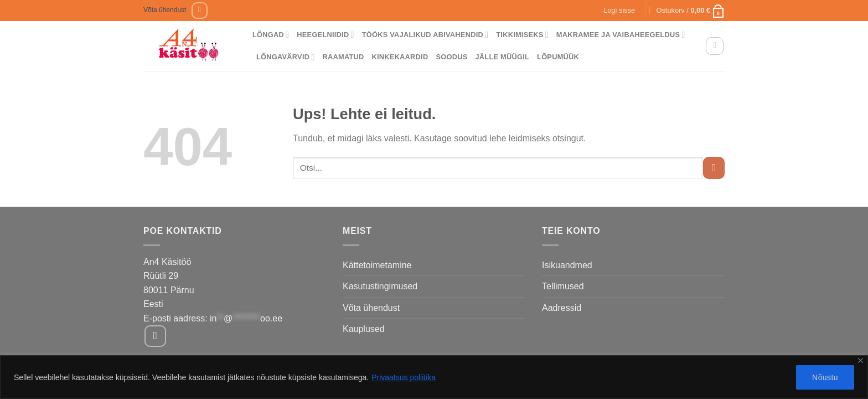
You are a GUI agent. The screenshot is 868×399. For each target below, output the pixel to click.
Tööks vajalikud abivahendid (425, 35)
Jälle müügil (502, 57)
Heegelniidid (325, 35)
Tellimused (563, 286)
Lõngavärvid (286, 57)
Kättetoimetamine (377, 265)
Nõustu (825, 377)
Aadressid (562, 308)
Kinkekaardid (400, 57)
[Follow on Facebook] (200, 10)
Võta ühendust (165, 10)
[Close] (861, 360)
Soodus (451, 57)
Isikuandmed (567, 265)
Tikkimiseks (522, 35)
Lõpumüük (558, 57)
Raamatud (343, 57)
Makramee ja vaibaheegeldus (621, 35)
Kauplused (364, 329)
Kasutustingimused (380, 286)
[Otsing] (715, 46)
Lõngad (271, 35)
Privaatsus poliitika (404, 377)
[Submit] (714, 168)
